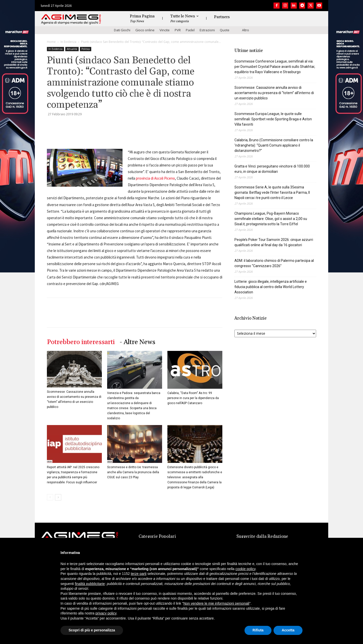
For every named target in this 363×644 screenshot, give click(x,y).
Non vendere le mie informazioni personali (216, 603)
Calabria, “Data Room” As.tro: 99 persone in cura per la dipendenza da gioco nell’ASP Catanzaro (193, 398)
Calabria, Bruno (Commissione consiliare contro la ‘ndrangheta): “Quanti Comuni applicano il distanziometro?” (274, 145)
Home (51, 42)
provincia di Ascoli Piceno (155, 178)
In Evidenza (68, 42)
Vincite (165, 30)
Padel (190, 30)
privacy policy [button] (106, 613)
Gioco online (145, 30)
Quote (225, 30)
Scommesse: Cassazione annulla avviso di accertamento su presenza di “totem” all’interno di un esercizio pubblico (274, 93)
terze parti (139, 574)
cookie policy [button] (245, 569)
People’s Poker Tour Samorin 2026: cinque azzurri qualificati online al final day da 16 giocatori (274, 242)
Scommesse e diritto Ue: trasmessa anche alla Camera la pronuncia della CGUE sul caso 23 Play (133, 472)
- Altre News (138, 342)
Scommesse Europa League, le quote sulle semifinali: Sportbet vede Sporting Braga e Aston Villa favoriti (273, 119)
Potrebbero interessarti (81, 342)
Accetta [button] (288, 630)
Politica (86, 49)
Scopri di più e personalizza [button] (92, 630)
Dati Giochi (122, 30)
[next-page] (58, 497)
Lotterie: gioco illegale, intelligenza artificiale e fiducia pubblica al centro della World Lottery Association (271, 287)
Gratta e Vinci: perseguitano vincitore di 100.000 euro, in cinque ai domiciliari (272, 169)
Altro (246, 30)
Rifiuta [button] (258, 630)
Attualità (72, 49)
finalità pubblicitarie (90, 584)
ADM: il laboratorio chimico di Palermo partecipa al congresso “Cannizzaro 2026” (274, 263)
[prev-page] (50, 497)
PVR (178, 30)
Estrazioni (207, 30)
